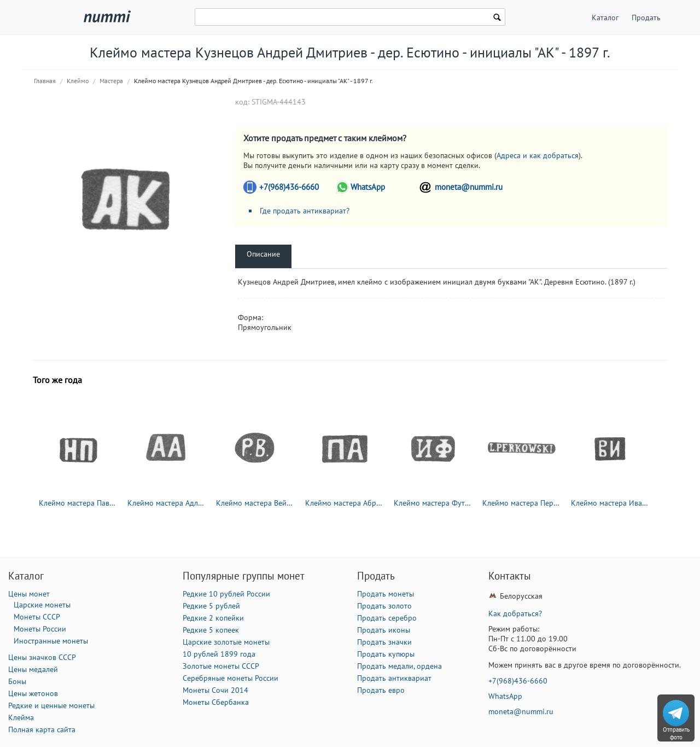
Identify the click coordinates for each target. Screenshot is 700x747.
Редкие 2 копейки (213, 618)
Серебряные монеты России (231, 678)
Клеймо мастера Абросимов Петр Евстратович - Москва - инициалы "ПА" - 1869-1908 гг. (345, 503)
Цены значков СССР (42, 657)
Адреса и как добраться (538, 155)
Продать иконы (384, 630)
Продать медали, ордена (399, 666)
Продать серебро (387, 618)
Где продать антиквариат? (305, 211)
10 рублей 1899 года (219, 654)
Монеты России (40, 629)
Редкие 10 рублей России (226, 594)
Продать (646, 18)
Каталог (605, 18)
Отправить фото (676, 733)
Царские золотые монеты (226, 642)
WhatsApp (368, 187)
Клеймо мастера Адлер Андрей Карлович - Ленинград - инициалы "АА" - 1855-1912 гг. (167, 503)
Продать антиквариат (394, 678)
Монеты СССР (37, 617)
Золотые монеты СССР (221, 666)
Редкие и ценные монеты (51, 705)
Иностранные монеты (51, 641)
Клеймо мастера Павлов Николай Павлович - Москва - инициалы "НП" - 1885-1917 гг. (78, 503)
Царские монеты (42, 605)
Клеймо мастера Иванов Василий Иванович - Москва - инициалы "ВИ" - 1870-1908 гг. (610, 503)
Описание (263, 254)
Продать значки (384, 642)
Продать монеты (386, 594)
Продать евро (381, 690)
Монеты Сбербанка (216, 702)
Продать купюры (386, 654)
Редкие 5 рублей (211, 606)
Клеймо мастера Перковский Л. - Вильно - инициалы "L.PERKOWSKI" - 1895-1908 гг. (522, 503)
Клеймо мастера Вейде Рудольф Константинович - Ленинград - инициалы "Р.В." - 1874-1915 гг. (255, 503)
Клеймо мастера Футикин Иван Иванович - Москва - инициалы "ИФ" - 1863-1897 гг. (433, 503)
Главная (45, 81)
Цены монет (29, 594)
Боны (17, 681)
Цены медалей (33, 669)
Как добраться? (515, 613)
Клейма (21, 717)
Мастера (111, 81)
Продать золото (384, 606)
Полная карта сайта (42, 729)
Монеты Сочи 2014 (215, 690)
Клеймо (78, 81)
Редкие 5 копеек (211, 630)
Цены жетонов (33, 693)
